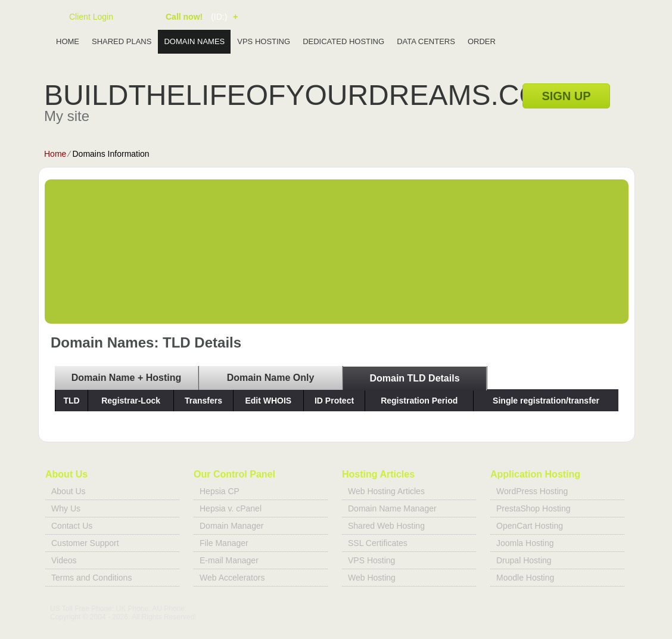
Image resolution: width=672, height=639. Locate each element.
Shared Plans (122, 41)
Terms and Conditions (91, 578)
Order (482, 41)
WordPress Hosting (532, 491)
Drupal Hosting (524, 560)
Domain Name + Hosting (126, 378)
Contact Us (72, 526)
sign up (566, 96)
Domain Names (194, 41)
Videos (64, 560)
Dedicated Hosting (343, 41)
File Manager (224, 543)
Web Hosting (372, 578)
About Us (69, 491)
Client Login (91, 16)
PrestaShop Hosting (533, 508)
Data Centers (426, 41)
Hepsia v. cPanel (231, 508)
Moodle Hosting (525, 578)
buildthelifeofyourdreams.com (305, 95)
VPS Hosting (264, 41)
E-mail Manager (229, 560)
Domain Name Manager (392, 508)
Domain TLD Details (414, 378)
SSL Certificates (378, 543)
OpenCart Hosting (530, 526)
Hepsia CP (220, 491)
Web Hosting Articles (386, 491)
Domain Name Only (271, 378)
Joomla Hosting (525, 543)
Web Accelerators (232, 578)
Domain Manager (231, 526)
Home (68, 41)
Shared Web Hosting (386, 526)
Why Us (66, 508)
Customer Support (85, 543)
